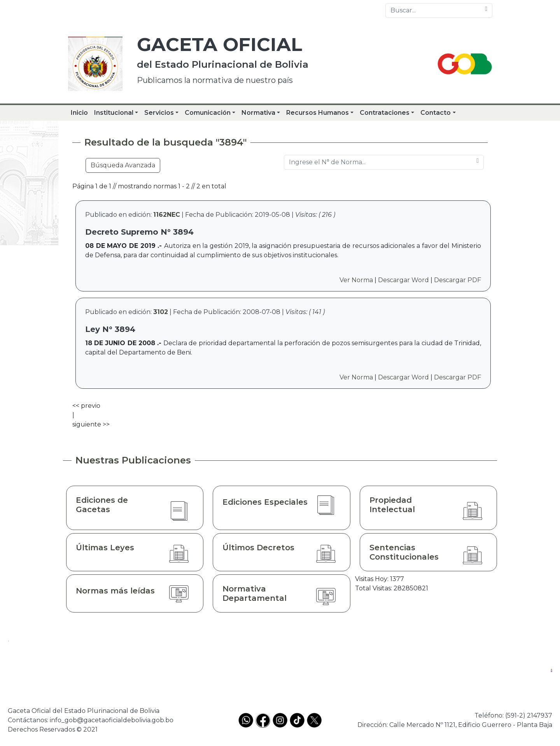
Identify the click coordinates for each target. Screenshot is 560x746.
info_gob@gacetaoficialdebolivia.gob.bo (112, 720)
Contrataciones (385, 113)
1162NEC (167, 215)
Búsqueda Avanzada (123, 165)
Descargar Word (403, 280)
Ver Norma (356, 280)
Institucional (114, 113)
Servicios (159, 113)
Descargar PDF (458, 280)
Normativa (258, 113)
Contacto (436, 113)
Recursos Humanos (318, 113)
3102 (161, 312)
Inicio (79, 113)
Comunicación (208, 113)
